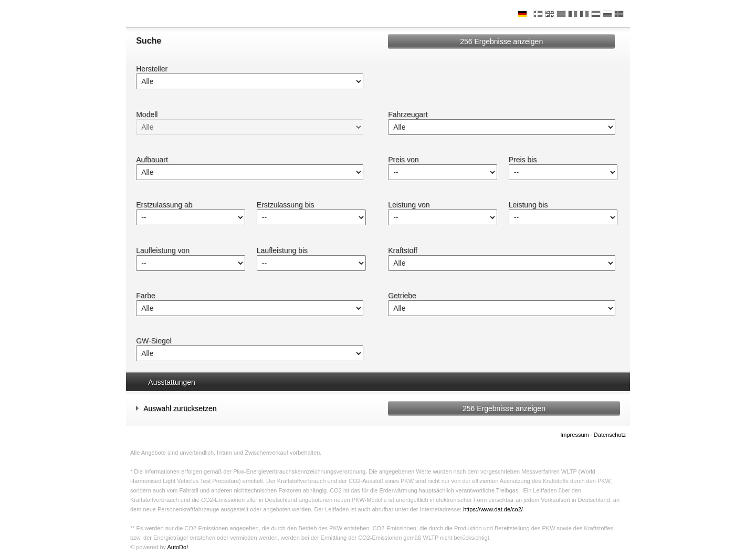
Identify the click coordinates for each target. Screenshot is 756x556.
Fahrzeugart (408, 114)
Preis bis (523, 160)
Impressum (574, 435)
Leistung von (409, 205)
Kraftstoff (403, 250)
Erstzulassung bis (286, 205)
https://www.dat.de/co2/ (493, 509)
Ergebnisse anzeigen (501, 41)
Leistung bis (528, 205)
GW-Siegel (154, 341)
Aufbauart (152, 160)
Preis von (403, 160)
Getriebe (402, 296)
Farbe (146, 296)
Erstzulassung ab (164, 205)
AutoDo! (177, 547)
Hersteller (152, 69)
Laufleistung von (163, 250)
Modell (147, 114)
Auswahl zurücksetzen (176, 408)
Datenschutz (610, 435)
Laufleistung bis (282, 250)
